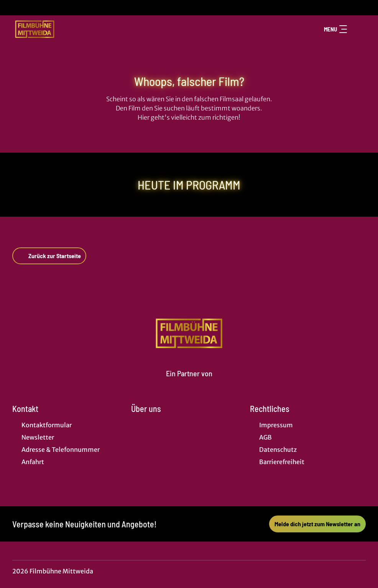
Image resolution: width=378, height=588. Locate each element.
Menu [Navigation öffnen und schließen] (335, 29)
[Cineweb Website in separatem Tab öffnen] (189, 382)
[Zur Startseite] (66, 29)
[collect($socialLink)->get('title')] (14, 8)
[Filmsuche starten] (358, 29)
